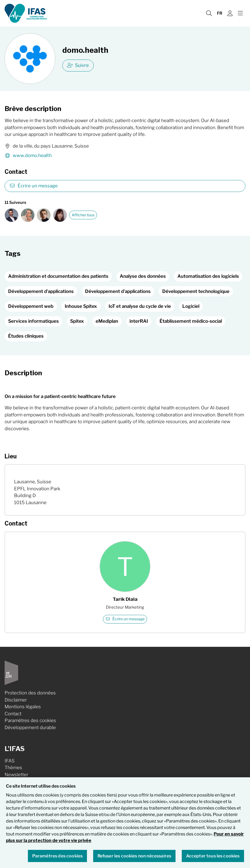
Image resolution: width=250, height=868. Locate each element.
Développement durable (30, 727)
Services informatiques (33, 321)
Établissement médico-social (191, 321)
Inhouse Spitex (81, 306)
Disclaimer (16, 700)
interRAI (139, 321)
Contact (13, 714)
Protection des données (30, 693)
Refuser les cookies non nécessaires (134, 859)
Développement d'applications (41, 291)
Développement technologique (196, 291)
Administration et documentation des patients (58, 276)
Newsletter (16, 775)
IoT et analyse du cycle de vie (140, 306)
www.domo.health (28, 156)
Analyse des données (143, 276)
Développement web (31, 306)
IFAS (10, 761)
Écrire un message (34, 186)
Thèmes (13, 768)
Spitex (77, 321)
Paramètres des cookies (30, 720)
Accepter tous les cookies (213, 859)
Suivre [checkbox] (78, 65)
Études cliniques (26, 336)
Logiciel (191, 306)
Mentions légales (23, 707)
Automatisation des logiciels (208, 276)
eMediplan (107, 321)
